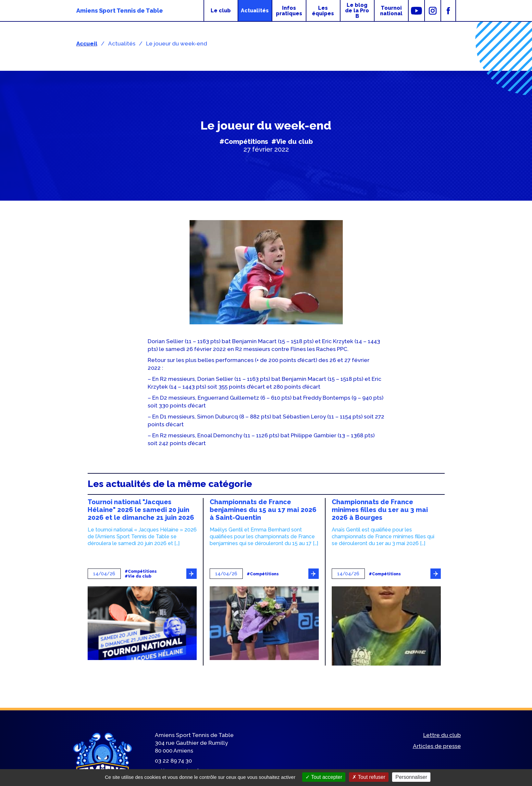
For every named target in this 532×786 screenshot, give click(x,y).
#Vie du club (292, 142)
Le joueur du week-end (177, 44)
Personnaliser (411, 777)
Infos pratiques (289, 11)
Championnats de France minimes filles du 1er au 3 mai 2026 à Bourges (380, 510)
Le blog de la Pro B (357, 11)
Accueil (87, 44)
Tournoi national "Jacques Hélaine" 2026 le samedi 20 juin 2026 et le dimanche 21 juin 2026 (141, 510)
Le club (221, 11)
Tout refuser (369, 777)
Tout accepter (324, 777)
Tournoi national (391, 11)
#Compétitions (244, 142)
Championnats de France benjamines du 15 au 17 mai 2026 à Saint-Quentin (263, 510)
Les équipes (323, 11)
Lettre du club (442, 735)
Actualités (255, 11)
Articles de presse (437, 746)
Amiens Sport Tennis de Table (120, 11)
